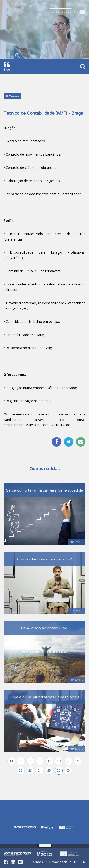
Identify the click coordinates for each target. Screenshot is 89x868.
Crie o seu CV (61, 12)
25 (49, 770)
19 (59, 761)
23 (30, 770)
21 (78, 761)
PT (76, 862)
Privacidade (58, 862)
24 (40, 770)
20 (68, 761)
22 (21, 770)
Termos (37, 862)
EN (83, 862)
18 (49, 761)
